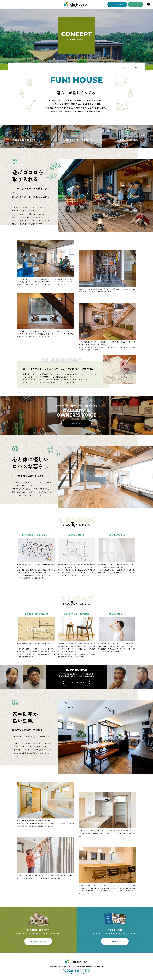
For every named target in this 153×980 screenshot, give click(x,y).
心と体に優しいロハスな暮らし (77, 140)
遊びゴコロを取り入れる (25, 140)
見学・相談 (116, 4)
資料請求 (135, 4)
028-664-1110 (78, 971)
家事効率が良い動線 (127, 140)
